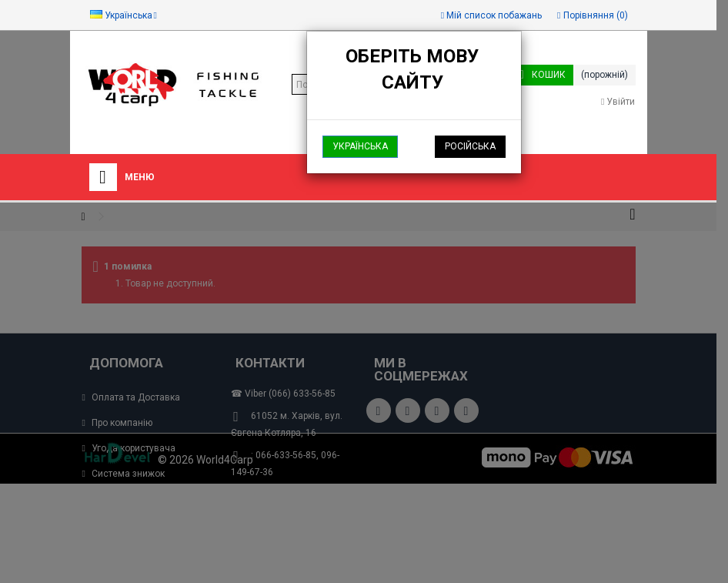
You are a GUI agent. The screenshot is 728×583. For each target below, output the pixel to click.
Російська (470, 146)
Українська (360, 146)
